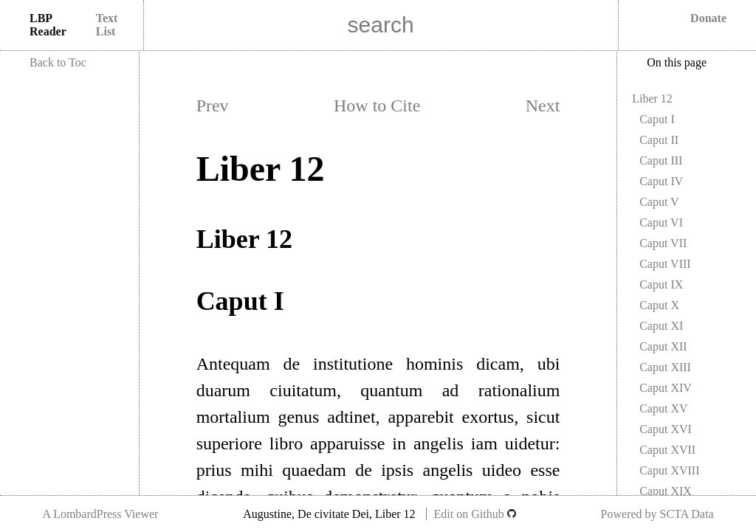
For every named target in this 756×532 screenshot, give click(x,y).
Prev (213, 106)
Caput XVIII (669, 470)
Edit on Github (475, 514)
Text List (107, 25)
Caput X (659, 305)
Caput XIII (665, 367)
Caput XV (663, 408)
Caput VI (661, 222)
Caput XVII (667, 450)
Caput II (659, 140)
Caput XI (661, 326)
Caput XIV (666, 388)
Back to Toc (58, 62)
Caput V (659, 202)
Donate (708, 18)
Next (543, 106)
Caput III (661, 160)
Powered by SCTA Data (657, 514)
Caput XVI (666, 429)
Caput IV (661, 181)
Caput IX (661, 284)
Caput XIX (666, 491)
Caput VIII (665, 264)
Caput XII (663, 346)
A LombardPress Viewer (100, 514)
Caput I (657, 119)
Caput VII (663, 243)
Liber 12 (652, 99)
